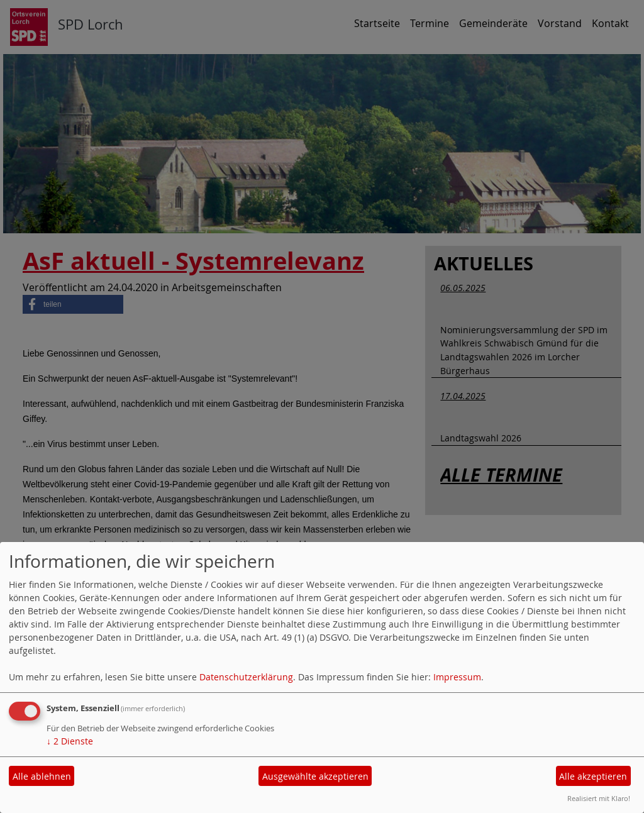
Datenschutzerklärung (246, 677)
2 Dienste (70, 741)
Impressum (457, 677)
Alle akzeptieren (593, 776)
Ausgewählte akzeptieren (315, 776)
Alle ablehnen (42, 776)
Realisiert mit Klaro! (599, 798)
